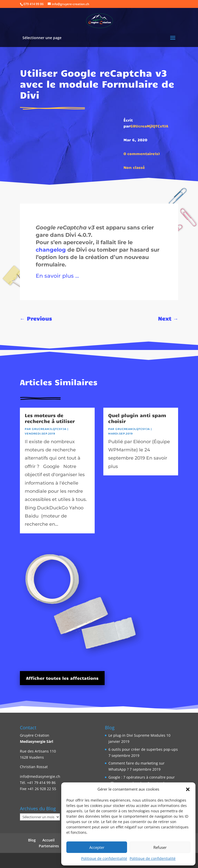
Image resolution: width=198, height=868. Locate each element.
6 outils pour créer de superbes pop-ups (143, 749)
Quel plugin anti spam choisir (137, 418)
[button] (188, 789)
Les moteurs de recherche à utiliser (50, 418)
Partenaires (49, 846)
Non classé (134, 167)
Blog (32, 840)
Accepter (97, 847)
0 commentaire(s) (142, 154)
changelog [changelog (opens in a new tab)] (51, 250)
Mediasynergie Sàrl (36, 741)
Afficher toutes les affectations (62, 678)
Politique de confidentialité (104, 858)
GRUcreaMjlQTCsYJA (149, 126)
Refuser (160, 847)
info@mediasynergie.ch (40, 776)
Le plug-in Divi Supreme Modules (137, 735)
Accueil (48, 840)
